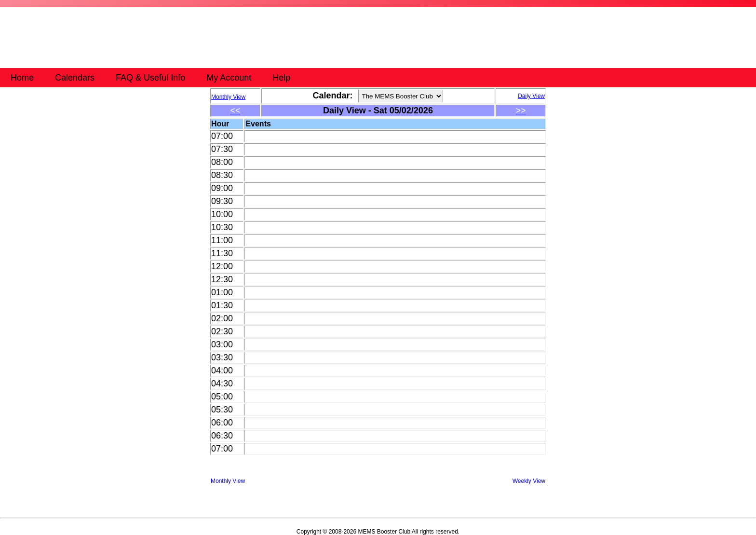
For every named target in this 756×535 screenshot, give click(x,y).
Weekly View (529, 481)
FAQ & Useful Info (150, 78)
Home (22, 78)
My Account (229, 78)
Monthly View (228, 481)
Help (281, 78)
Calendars (75, 78)
